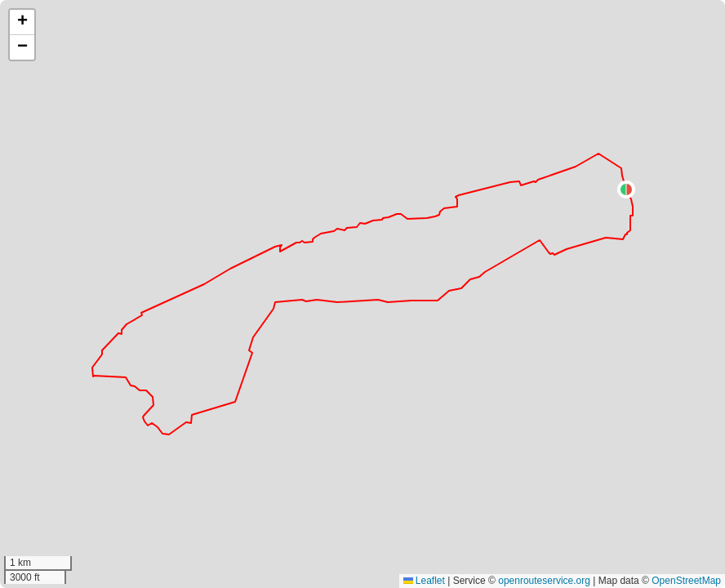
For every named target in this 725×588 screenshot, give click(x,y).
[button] (626, 189)
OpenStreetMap (686, 581)
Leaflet (424, 581)
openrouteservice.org (544, 581)
